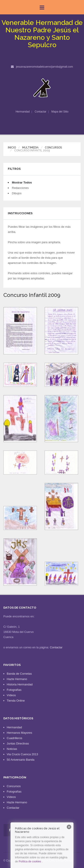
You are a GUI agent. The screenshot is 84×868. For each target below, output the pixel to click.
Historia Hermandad (20, 684)
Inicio (12, 148)
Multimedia (30, 148)
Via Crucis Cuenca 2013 (22, 754)
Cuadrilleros (14, 738)
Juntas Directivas (18, 743)
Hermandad (23, 112)
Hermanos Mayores (19, 733)
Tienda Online (16, 701)
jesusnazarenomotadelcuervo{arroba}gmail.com (45, 67)
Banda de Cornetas (19, 674)
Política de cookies (30, 861)
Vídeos (11, 695)
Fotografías (14, 690)
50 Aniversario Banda (21, 760)
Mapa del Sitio (60, 112)
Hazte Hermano (17, 679)
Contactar (41, 112)
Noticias (12, 749)
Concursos (53, 148)
